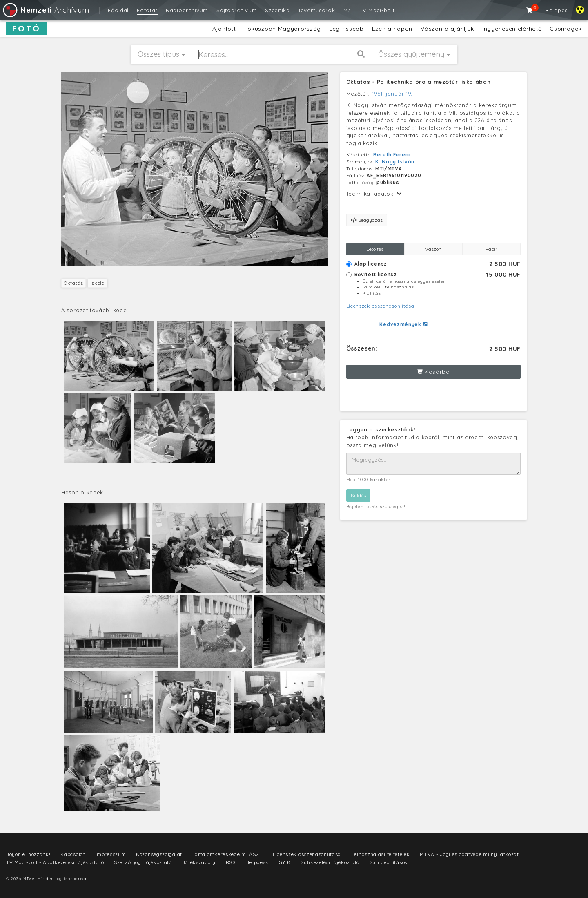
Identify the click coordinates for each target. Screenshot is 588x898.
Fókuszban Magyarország (283, 29)
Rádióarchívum (187, 10)
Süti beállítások (389, 862)
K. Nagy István (395, 162)
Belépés (556, 10)
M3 (347, 10)
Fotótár (147, 10)
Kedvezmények (403, 324)
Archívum (46, 10)
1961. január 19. (392, 94)
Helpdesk (257, 862)
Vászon (433, 249)
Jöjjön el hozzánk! (28, 854)
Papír (491, 249)
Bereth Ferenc (392, 155)
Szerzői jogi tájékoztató (143, 862)
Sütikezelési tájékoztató (330, 862)
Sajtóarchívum (237, 10)
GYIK (285, 862)
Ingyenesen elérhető (512, 29)
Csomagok (566, 29)
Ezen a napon (392, 29)
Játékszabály (199, 862)
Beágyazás (367, 220)
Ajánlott (224, 29)
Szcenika (277, 10)
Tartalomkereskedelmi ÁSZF (228, 854)
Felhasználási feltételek (381, 854)
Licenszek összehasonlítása (380, 306)
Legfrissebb (346, 29)
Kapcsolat (73, 854)
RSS (231, 862)
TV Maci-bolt (377, 10)
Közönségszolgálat (159, 854)
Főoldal (118, 10)
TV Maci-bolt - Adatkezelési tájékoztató (55, 862)
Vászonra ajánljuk (447, 29)
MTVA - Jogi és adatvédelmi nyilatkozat (469, 854)
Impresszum (110, 854)
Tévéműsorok (317, 10)
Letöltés (375, 249)
